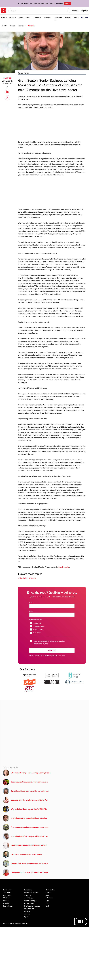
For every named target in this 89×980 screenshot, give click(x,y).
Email (31, 611)
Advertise (32, 26)
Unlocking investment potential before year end (25, 845)
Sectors (12, 17)
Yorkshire (7, 892)
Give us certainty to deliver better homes (22, 854)
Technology (29, 898)
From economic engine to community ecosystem (26, 827)
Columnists (37, 17)
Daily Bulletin (50, 890)
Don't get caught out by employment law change (25, 872)
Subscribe (52, 650)
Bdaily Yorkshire (38, 629)
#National (32, 578)
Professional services (32, 906)
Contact (12, 26)
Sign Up (68, 3)
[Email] (52, 615)
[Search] (67, 11)
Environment (29, 909)
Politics (27, 911)
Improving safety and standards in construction (25, 818)
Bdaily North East (39, 626)
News (3, 17)
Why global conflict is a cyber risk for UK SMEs (25, 809)
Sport (26, 917)
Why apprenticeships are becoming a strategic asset (27, 773)
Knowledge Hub (58, 19)
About (4, 26)
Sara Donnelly (7, 81)
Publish (75, 11)
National (6, 903)
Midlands (7, 898)
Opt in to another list (36, 620)
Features (47, 17)
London (6, 900)
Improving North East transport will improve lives (25, 836)
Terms (48, 903)
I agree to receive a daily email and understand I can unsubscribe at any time (49, 642)
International (8, 906)
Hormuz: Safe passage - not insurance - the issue (25, 863)
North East (7, 890)
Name (31, 603)
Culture (27, 914)
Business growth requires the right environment (25, 782)
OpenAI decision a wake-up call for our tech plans (26, 791)
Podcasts (68, 17)
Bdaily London (38, 623)
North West (7, 895)
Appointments (24, 17)
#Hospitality (23, 578)
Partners (21, 26)
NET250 (84, 17)
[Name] (52, 606)
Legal (48, 900)
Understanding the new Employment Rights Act (25, 800)
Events (76, 17)
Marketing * (37, 633)
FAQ (47, 906)
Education (28, 890)
